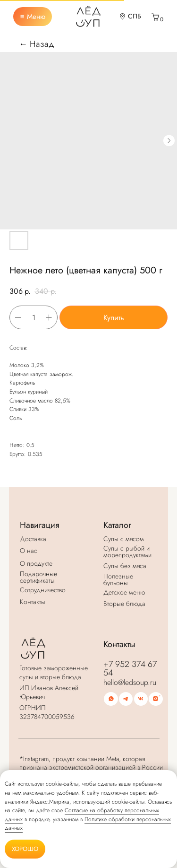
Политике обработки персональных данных (88, 824)
